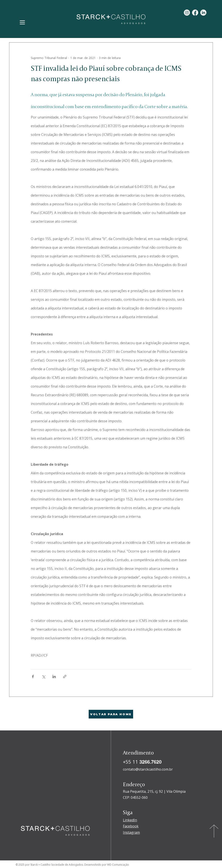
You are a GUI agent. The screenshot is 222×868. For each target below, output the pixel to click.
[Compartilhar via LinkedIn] (54, 676)
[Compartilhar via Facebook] (33, 676)
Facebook (131, 826)
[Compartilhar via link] (65, 676)
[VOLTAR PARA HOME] (111, 714)
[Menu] (22, 22)
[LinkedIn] (203, 13)
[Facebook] (195, 13)
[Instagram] (187, 13)
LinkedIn (130, 820)
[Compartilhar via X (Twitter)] (43, 676)
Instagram (131, 832)
